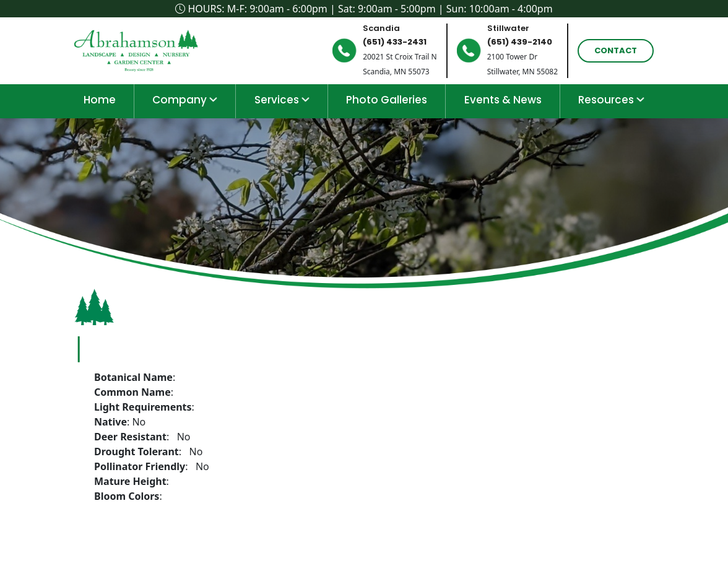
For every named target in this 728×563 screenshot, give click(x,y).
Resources (611, 100)
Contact (616, 50)
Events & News (503, 100)
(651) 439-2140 (520, 42)
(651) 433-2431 (395, 42)
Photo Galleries (387, 100)
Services (282, 100)
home (100, 100)
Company (185, 100)
